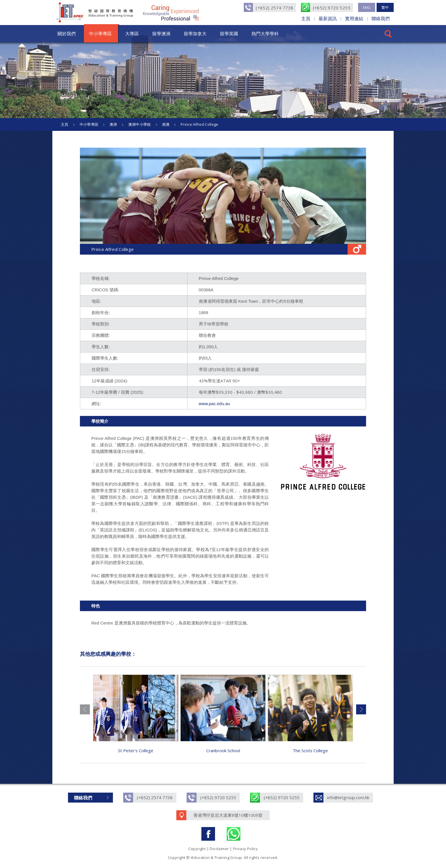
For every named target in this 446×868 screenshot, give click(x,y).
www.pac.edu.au (214, 404)
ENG (367, 7)
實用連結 (354, 18)
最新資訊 (328, 18)
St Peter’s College (136, 751)
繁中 (385, 7)
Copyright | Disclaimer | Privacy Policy (223, 849)
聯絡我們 (381, 18)
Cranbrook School (223, 751)
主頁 (306, 18)
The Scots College (310, 751)
